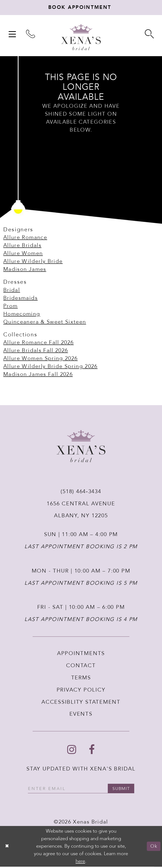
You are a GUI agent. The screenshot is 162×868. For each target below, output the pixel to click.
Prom (10, 307)
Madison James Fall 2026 (38, 375)
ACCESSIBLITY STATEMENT (81, 703)
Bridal (12, 291)
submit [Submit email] (123, 790)
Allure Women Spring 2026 (40, 359)
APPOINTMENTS (81, 654)
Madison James (25, 270)
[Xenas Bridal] (81, 38)
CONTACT (81, 666)
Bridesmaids (20, 299)
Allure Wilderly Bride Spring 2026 (50, 367)
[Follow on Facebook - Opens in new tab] (92, 751)
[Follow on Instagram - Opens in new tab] (72, 751)
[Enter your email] (81, 790)
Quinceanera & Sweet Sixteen (45, 323)
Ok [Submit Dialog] (154, 847)
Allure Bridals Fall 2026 (36, 352)
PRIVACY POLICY (81, 691)
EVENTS (81, 715)
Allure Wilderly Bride (33, 262)
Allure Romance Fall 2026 (38, 344)
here (80, 862)
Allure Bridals (22, 246)
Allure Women (23, 254)
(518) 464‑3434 (81, 492)
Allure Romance (25, 239)
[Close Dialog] (7, 848)
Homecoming (22, 315)
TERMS (81, 679)
